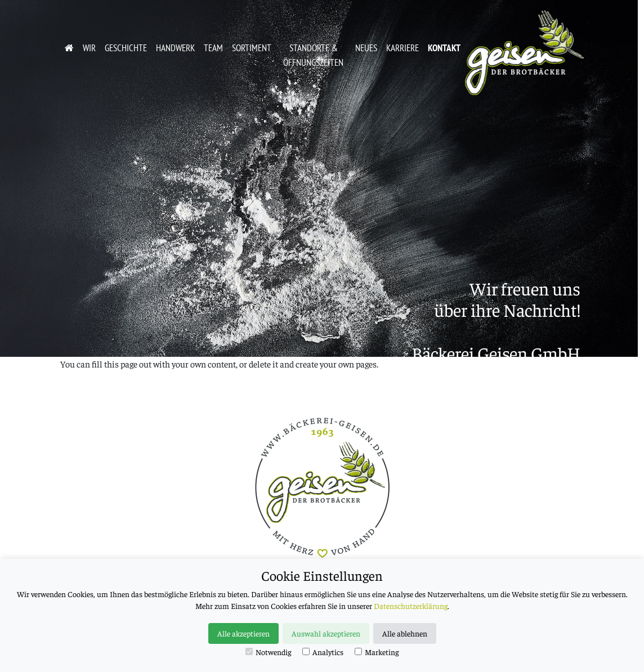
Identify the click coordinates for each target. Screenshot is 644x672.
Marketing (377, 652)
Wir (89, 48)
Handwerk (175, 48)
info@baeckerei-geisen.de (488, 418)
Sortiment (252, 48)
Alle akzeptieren (243, 633)
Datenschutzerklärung (411, 606)
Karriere (402, 48)
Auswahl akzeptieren (326, 633)
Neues (366, 48)
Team (213, 48)
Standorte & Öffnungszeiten (313, 55)
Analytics (323, 652)
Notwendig (268, 652)
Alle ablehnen (405, 633)
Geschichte (126, 48)
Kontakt (444, 48)
